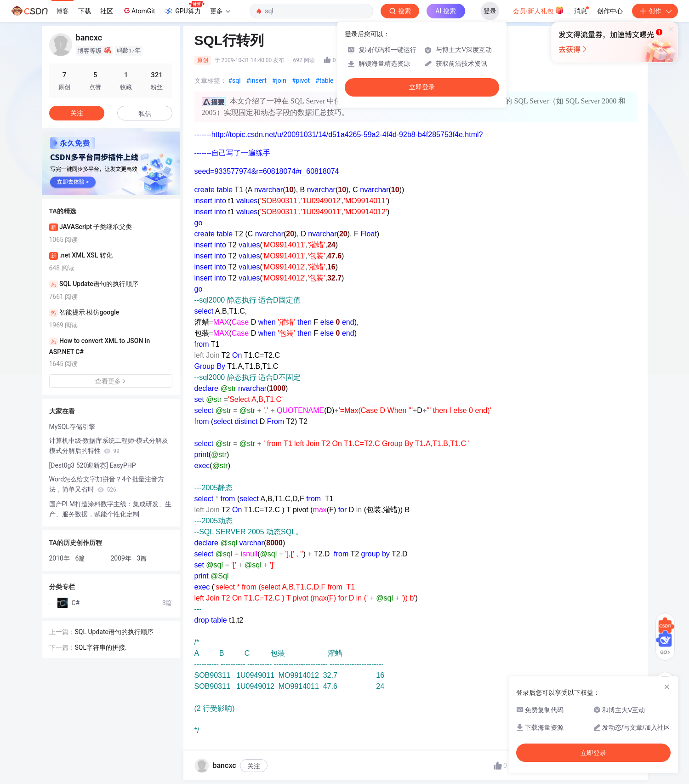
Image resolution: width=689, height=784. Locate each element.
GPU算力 (184, 8)
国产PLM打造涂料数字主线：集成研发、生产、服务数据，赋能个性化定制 (111, 509)
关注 (254, 766)
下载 (85, 11)
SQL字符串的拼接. (101, 647)
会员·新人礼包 (538, 10)
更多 (220, 11)
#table (325, 80)
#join (279, 80)
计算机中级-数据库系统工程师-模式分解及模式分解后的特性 (109, 446)
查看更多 (111, 381)
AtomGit (139, 11)
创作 (655, 11)
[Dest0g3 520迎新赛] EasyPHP (93, 465)
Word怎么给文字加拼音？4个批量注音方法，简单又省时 (107, 484)
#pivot (301, 80)
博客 (63, 11)
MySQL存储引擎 (72, 427)
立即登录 (422, 87)
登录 (490, 11)
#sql (235, 80)
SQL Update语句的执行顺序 (114, 632)
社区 (107, 11)
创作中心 (610, 11)
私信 (145, 114)
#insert (256, 80)
